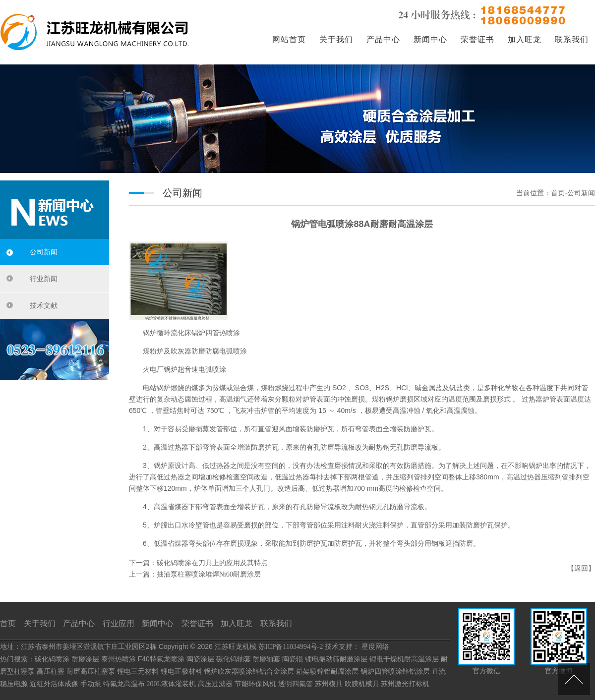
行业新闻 (44, 279)
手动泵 (91, 684)
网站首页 (289, 39)
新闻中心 (430, 39)
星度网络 (375, 647)
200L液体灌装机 (172, 684)
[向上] (574, 679)
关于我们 (336, 39)
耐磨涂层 (85, 659)
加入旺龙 (525, 39)
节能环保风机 (255, 684)
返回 (581, 568)
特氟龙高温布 (124, 684)
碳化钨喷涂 (52, 659)
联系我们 (572, 39)
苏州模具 (329, 684)
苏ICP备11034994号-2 (291, 647)
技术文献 (44, 306)
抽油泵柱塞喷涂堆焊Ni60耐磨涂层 (209, 574)
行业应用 (119, 623)
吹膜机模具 (362, 684)
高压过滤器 (215, 684)
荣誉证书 (477, 39)
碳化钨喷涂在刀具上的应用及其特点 (212, 563)
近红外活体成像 (54, 684)
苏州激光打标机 (405, 684)
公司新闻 (44, 252)
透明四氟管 (296, 684)
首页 (8, 623)
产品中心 (383, 39)
